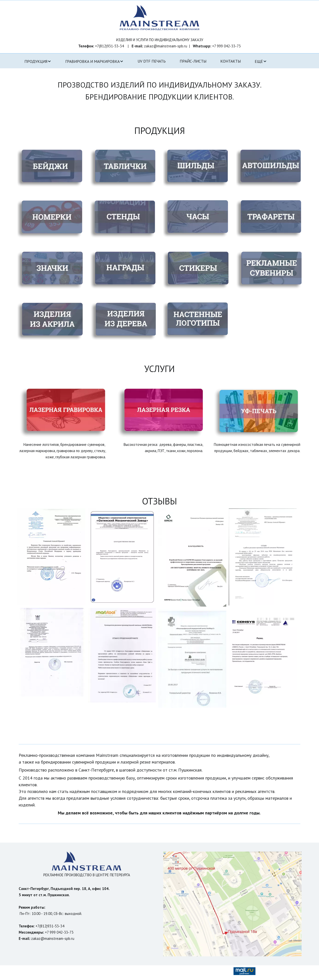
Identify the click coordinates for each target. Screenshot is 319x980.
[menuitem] (38, 61)
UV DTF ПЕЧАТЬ (152, 61)
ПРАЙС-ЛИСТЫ (193, 61)
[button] (38, 61)
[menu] (159, 61)
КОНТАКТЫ (231, 61)
